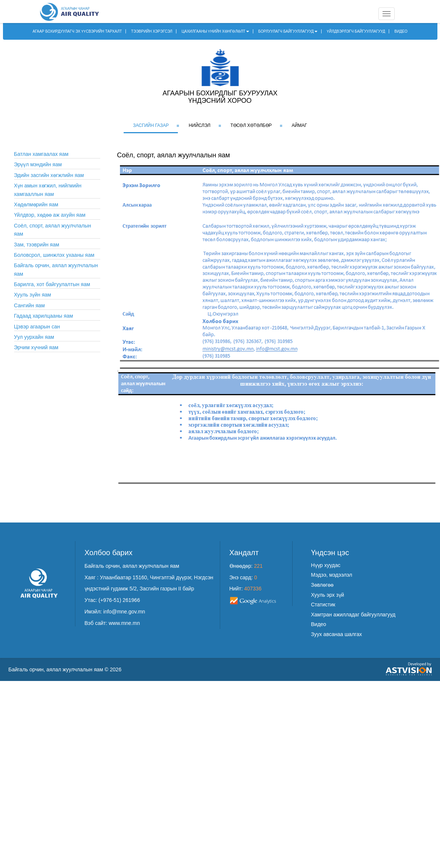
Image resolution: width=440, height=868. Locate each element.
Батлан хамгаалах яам (41, 154)
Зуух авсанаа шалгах (337, 634)
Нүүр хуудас (326, 565)
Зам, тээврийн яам (37, 245)
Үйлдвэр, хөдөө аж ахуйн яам (50, 215)
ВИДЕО (401, 31)
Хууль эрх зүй (328, 595)
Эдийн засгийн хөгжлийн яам (49, 175)
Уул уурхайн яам (34, 337)
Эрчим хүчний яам (36, 347)
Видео (319, 624)
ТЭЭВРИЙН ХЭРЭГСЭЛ (152, 31)
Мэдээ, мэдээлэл (332, 575)
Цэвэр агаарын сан (37, 327)
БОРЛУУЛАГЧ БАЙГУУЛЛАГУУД (288, 31)
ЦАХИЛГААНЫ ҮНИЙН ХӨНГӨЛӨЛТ (215, 31)
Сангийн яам (30, 305)
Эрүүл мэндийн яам (38, 164)
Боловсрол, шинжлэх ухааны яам (54, 255)
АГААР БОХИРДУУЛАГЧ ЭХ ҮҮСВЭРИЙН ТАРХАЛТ (77, 31)
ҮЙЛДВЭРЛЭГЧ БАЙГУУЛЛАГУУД (356, 31)
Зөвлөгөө (322, 585)
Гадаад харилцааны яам (44, 316)
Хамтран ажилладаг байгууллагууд (353, 615)
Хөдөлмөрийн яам (36, 204)
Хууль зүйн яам (33, 295)
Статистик (323, 605)
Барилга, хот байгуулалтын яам (52, 284)
